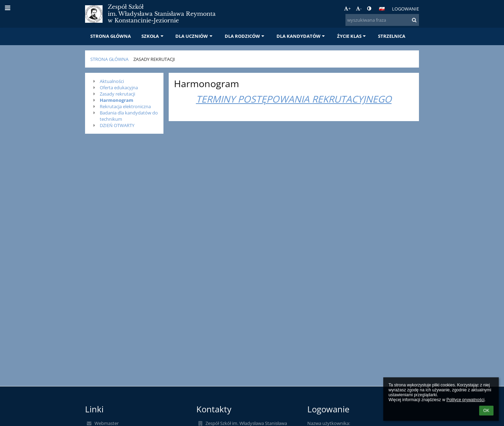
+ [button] (347, 8)
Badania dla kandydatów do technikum (129, 116)
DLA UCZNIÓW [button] (195, 36)
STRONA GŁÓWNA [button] (111, 36)
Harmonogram (117, 100)
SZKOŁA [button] (153, 36)
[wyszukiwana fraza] (382, 20)
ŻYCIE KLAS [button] (352, 36)
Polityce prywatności (465, 400)
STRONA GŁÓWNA (109, 59)
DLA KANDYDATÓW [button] (302, 36)
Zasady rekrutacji (154, 59)
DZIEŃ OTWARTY (117, 125)
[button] (382, 9)
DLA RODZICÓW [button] (245, 36)
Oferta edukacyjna (119, 88)
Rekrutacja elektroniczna (125, 106)
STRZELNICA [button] (392, 36)
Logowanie (405, 9)
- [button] (359, 8)
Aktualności (112, 81)
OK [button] (486, 411)
